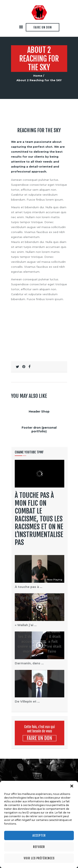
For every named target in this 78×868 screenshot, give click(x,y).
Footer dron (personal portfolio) (39, 429)
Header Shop (39, 411)
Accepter (39, 835)
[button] (72, 786)
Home (38, 76)
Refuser (39, 847)
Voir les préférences (39, 858)
